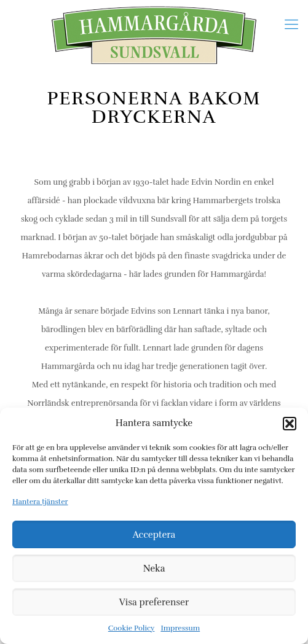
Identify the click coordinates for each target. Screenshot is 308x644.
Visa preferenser (154, 602)
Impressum (180, 628)
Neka (154, 568)
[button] (290, 424)
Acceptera (154, 535)
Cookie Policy (132, 628)
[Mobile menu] (291, 25)
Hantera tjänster (40, 502)
